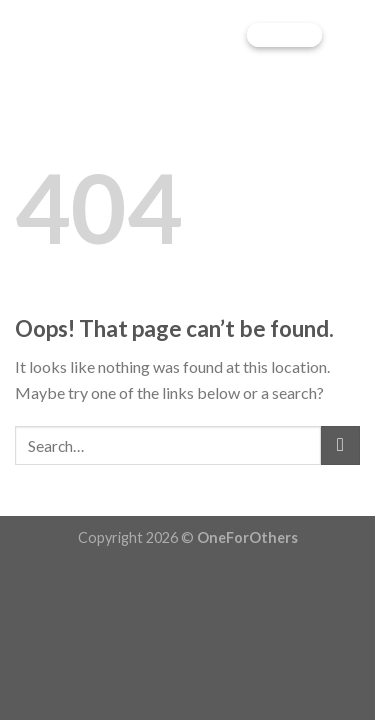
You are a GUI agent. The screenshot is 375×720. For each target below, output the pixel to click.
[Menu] (348, 34)
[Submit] (340, 445)
